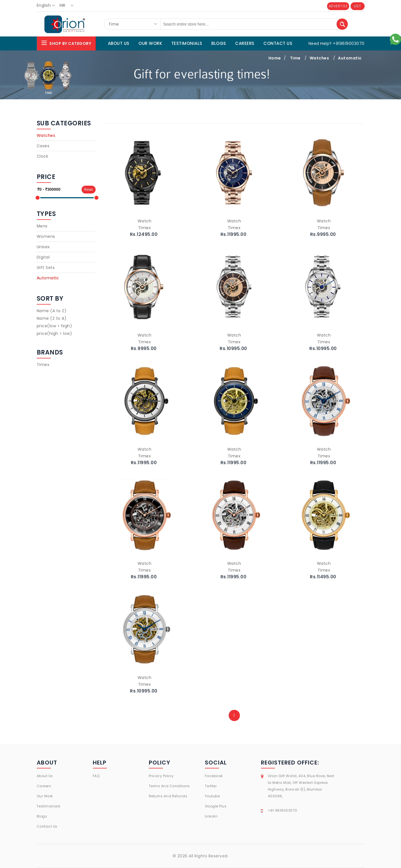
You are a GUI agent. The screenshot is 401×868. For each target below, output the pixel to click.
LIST (357, 6)
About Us (45, 776)
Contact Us (47, 826)
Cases (43, 146)
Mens (42, 226)
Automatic (350, 58)
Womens (46, 236)
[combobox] (47, 6)
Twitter (211, 786)
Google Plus (216, 806)
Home (275, 58)
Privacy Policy (161, 776)
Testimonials (49, 806)
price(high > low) (55, 333)
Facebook (214, 776)
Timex (43, 365)
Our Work (45, 796)
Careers (44, 786)
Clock (43, 156)
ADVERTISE (338, 6)
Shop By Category (66, 43)
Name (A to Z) (52, 311)
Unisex (43, 247)
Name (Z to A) (52, 318)
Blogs (42, 816)
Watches (319, 58)
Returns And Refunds (168, 796)
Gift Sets (46, 268)
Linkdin (211, 816)
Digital (43, 257)
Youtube (212, 796)
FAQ (96, 776)
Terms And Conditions (169, 786)
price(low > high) (55, 326)
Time (295, 58)
